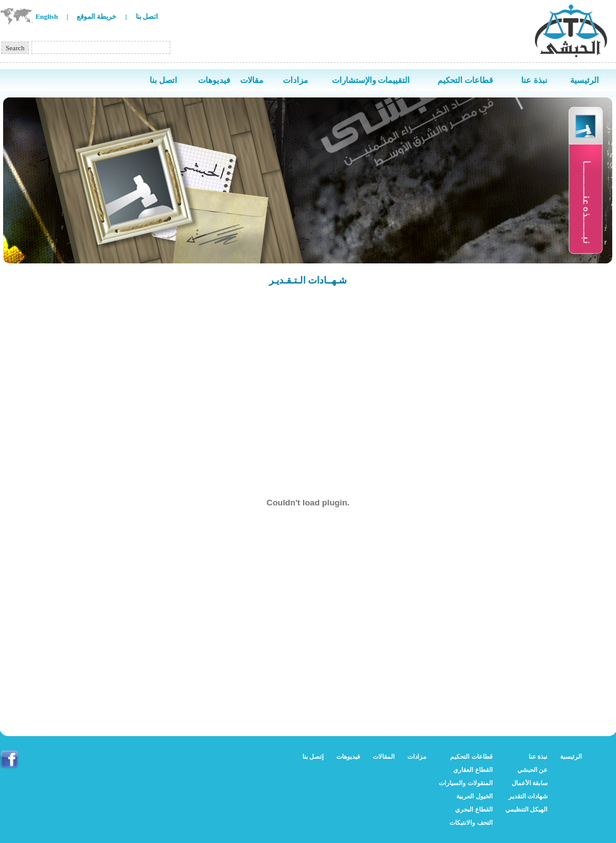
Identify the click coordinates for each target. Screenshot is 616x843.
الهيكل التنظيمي (527, 809)
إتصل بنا (313, 757)
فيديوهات (348, 757)
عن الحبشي (533, 770)
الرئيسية (571, 757)
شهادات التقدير (528, 796)
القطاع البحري (474, 809)
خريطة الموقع (96, 16)
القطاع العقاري (473, 770)
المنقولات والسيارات (466, 783)
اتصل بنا (147, 16)
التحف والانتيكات (471, 823)
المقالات (384, 757)
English (47, 16)
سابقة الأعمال (530, 783)
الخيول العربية (475, 796)
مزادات (417, 757)
